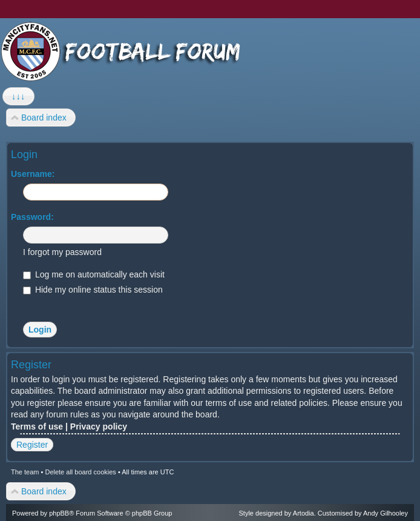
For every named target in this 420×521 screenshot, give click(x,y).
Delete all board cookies (80, 472)
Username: (33, 174)
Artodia (304, 513)
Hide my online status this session (93, 290)
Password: (32, 217)
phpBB (59, 513)
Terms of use (37, 426)
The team (25, 472)
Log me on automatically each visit (94, 274)
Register (32, 445)
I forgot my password (62, 252)
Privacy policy (99, 426)
